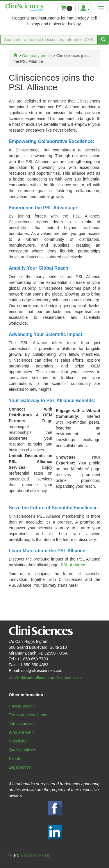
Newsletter (18, 741)
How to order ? (22, 706)
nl (48, 855)
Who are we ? (21, 732)
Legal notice (20, 767)
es (23, 855)
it (36, 855)
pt (41, 855)
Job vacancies (22, 724)
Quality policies (22, 750)
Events (15, 759)
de (30, 855)
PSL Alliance (73, 565)
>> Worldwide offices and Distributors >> (45, 678)
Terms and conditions (28, 715)
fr (10, 855)
